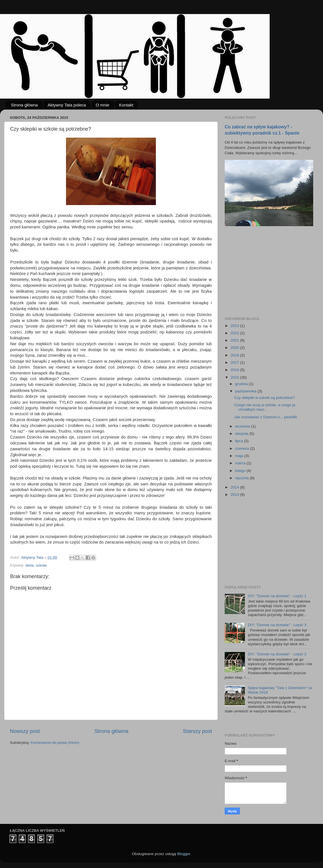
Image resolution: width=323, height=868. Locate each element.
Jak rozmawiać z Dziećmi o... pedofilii (266, 417)
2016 (235, 370)
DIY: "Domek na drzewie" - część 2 (277, 654)
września (243, 426)
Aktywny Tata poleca (67, 105)
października (246, 391)
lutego (241, 471)
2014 (235, 487)
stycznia (243, 478)
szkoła (41, 565)
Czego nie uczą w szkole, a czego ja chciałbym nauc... (265, 407)
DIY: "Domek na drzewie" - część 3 (277, 625)
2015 (235, 377)
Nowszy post (25, 731)
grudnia (242, 384)
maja (240, 456)
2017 (235, 363)
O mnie (103, 105)
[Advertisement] (267, 271)
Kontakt (126, 105)
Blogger (184, 854)
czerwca (243, 448)
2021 (235, 340)
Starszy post (197, 731)
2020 (235, 348)
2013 (235, 495)
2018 (235, 355)
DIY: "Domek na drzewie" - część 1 (277, 596)
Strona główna (24, 105)
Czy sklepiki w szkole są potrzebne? (265, 398)
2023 (235, 326)
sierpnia (242, 434)
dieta (30, 565)
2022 (235, 333)
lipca (240, 441)
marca (241, 463)
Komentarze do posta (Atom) (55, 743)
